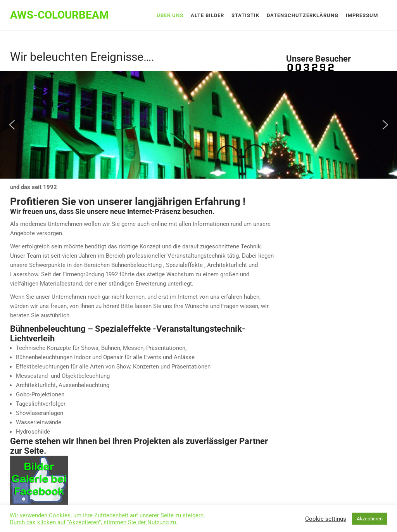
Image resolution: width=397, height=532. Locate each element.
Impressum (362, 15)
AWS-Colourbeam (60, 15)
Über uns (170, 15)
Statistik (245, 15)
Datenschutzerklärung (303, 15)
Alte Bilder (207, 15)
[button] (12, 125)
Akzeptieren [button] (370, 519)
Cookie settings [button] (326, 519)
